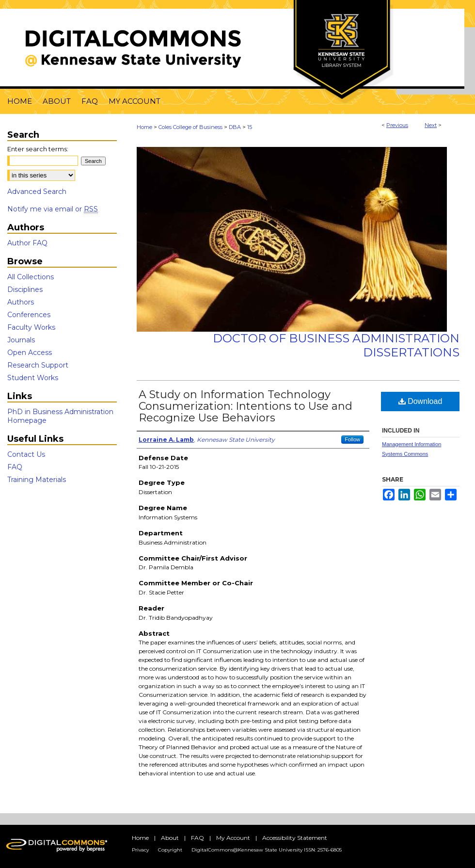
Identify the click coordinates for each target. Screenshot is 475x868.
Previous (397, 125)
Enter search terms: (38, 149)
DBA (235, 127)
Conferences (29, 315)
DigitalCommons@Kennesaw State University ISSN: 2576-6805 (267, 850)
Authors (21, 302)
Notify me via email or (53, 209)
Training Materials (37, 480)
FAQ (15, 467)
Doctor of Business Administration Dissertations (336, 345)
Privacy (140, 850)
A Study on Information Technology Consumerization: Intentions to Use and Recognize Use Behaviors (245, 406)
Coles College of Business (190, 127)
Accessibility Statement (295, 838)
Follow (352, 439)
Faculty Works (31, 327)
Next (431, 125)
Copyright (170, 850)
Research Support (38, 365)
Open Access (30, 353)
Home (144, 127)
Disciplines (25, 289)
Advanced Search (37, 192)
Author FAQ (27, 243)
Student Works (33, 378)
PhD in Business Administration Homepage (60, 416)
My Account (233, 838)
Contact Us (26, 454)
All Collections (31, 277)
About (170, 838)
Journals (21, 340)
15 (250, 127)
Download (420, 401)
